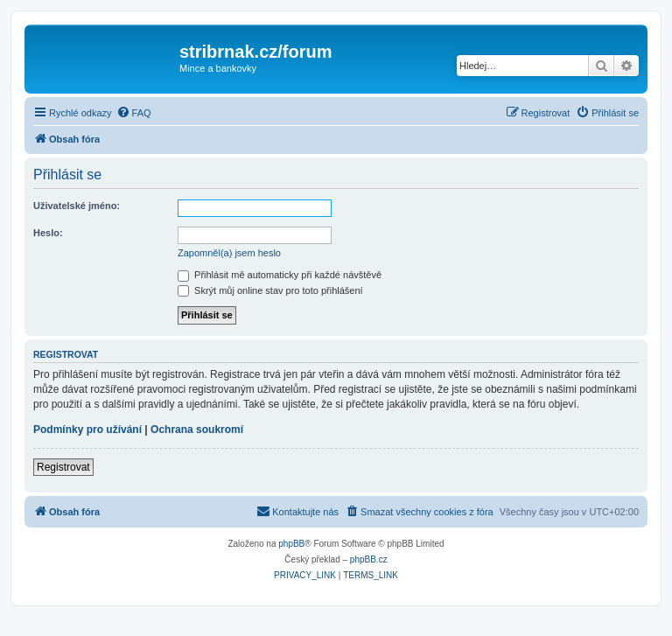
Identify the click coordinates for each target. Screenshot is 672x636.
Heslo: (48, 233)
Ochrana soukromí (197, 430)
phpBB (291, 544)
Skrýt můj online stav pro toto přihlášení (270, 290)
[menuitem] (134, 113)
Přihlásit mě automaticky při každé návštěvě (280, 275)
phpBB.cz (369, 559)
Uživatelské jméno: (77, 206)
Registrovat (63, 467)
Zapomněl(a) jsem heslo (229, 253)
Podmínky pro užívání (87, 430)
